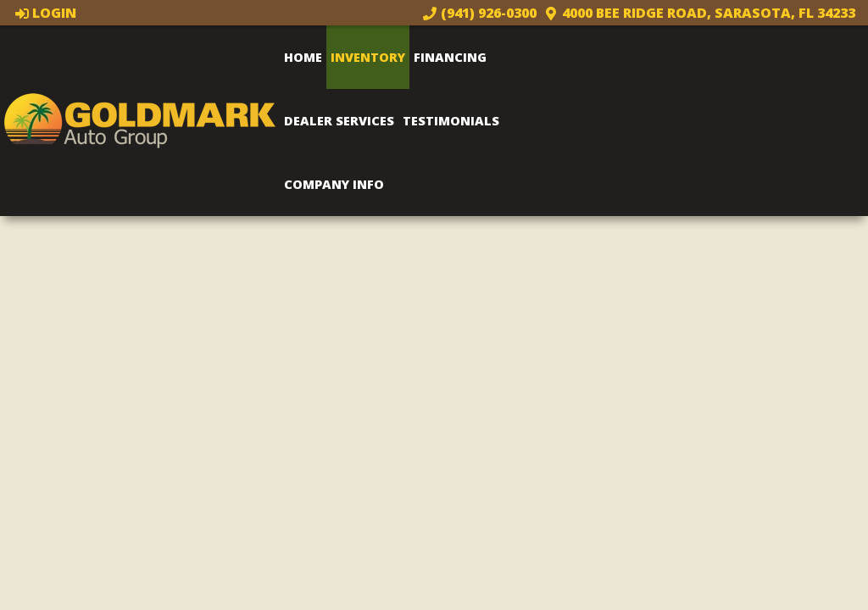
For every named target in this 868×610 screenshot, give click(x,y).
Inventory (368, 57)
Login (46, 13)
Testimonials (451, 120)
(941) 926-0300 (480, 13)
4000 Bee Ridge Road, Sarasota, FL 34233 (700, 13)
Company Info (334, 184)
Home (303, 57)
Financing (450, 57)
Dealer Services (339, 120)
